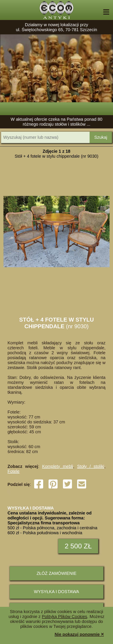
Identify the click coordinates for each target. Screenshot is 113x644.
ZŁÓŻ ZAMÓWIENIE (56, 573)
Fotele (14, 471)
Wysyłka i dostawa (56, 592)
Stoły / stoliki (91, 466)
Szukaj (101, 137)
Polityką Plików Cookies (65, 617)
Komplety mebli (58, 466)
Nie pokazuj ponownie (79, 634)
